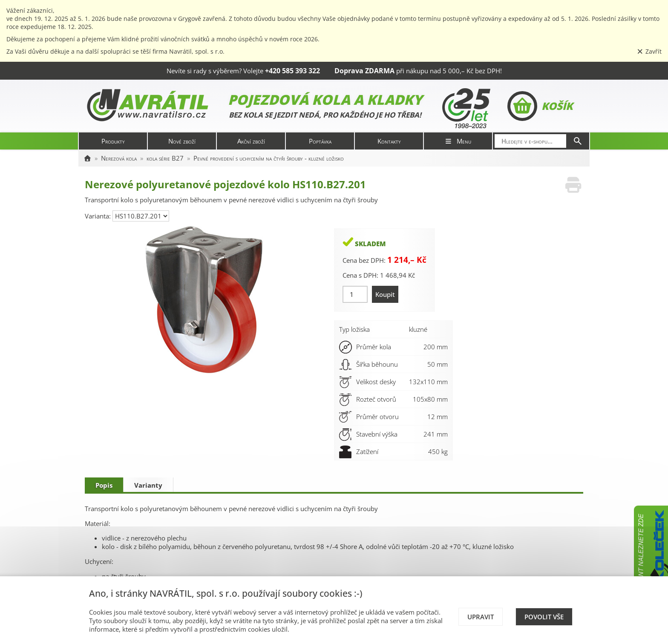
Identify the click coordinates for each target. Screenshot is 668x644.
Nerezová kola (119, 158)
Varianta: (99, 216)
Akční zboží (251, 141)
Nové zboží (182, 141)
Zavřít (649, 51)
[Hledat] (578, 141)
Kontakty (389, 141)
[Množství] (355, 294)
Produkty (113, 141)
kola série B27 (165, 158)
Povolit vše (544, 617)
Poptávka (320, 141)
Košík (540, 106)
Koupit (385, 294)
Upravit (481, 617)
